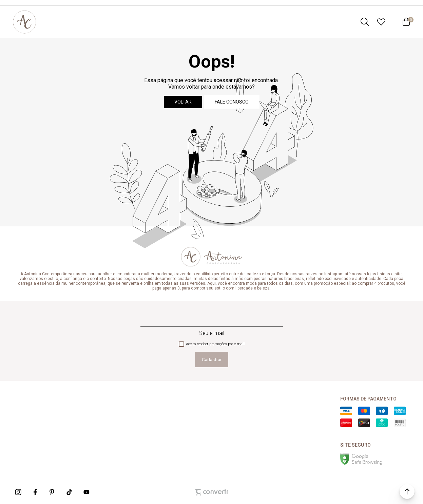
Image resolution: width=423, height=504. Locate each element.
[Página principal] (24, 22)
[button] (407, 491)
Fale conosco (232, 102)
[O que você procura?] (365, 22)
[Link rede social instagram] (19, 492)
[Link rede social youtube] (86, 492)
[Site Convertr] (212, 492)
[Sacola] (406, 22)
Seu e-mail (212, 333)
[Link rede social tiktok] (70, 492)
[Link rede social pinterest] (53, 492)
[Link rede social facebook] (36, 492)
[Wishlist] (381, 22)
